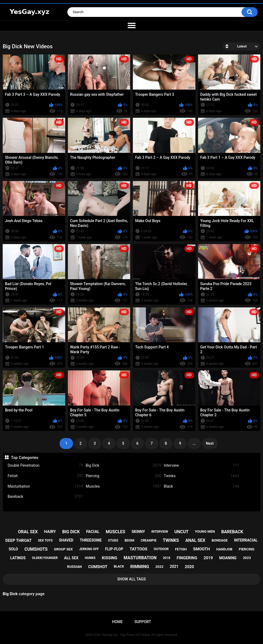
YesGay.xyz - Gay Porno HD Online (126, 635)
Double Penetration (45, 465)
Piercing (123, 476)
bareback (232, 532)
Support (143, 622)
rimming (140, 567)
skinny (138, 532)
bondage (220, 540)
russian (74, 567)
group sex (63, 549)
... (194, 443)
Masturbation (45, 486)
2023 (247, 558)
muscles (115, 532)
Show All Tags (132, 579)
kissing (110, 558)
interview (160, 532)
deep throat (19, 540)
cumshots (36, 549)
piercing (247, 549)
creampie (149, 540)
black (119, 566)
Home (117, 622)
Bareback (45, 497)
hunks (90, 558)
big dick (71, 532)
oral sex (28, 532)
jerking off (89, 549)
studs (113, 540)
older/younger (45, 558)
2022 (159, 567)
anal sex (195, 540)
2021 (174, 566)
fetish (181, 549)
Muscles (123, 486)
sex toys (45, 540)
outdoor (161, 549)
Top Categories (25, 458)
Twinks (201, 476)
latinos (18, 558)
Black (201, 486)
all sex (71, 558)
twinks (171, 540)
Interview (201, 465)
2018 (167, 558)
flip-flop (114, 549)
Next (210, 443)
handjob (224, 549)
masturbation (140, 558)
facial (93, 532)
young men (205, 531)
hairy (50, 532)
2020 (189, 567)
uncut (182, 532)
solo (13, 549)
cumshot (98, 567)
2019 (208, 558)
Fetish (45, 476)
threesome (91, 540)
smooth (202, 549)
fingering (187, 558)
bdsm (129, 540)
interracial (246, 540)
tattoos (138, 549)
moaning (228, 558)
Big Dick (123, 465)
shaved (66, 540)
